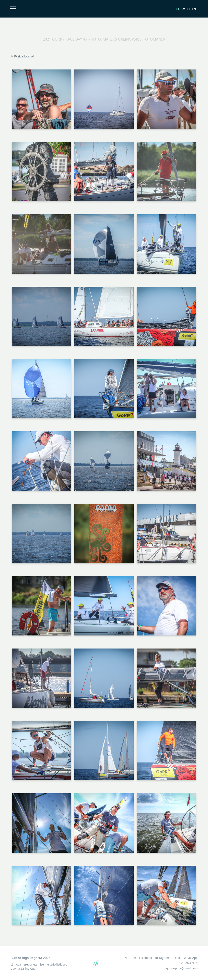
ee (178, 9)
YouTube (130, 958)
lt (188, 9)
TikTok (177, 958)
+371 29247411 (187, 963)
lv (183, 9)
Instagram (162, 958)
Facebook (146, 958)
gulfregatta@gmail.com (182, 968)
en (194, 9)
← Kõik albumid (22, 56)
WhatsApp (191, 958)
